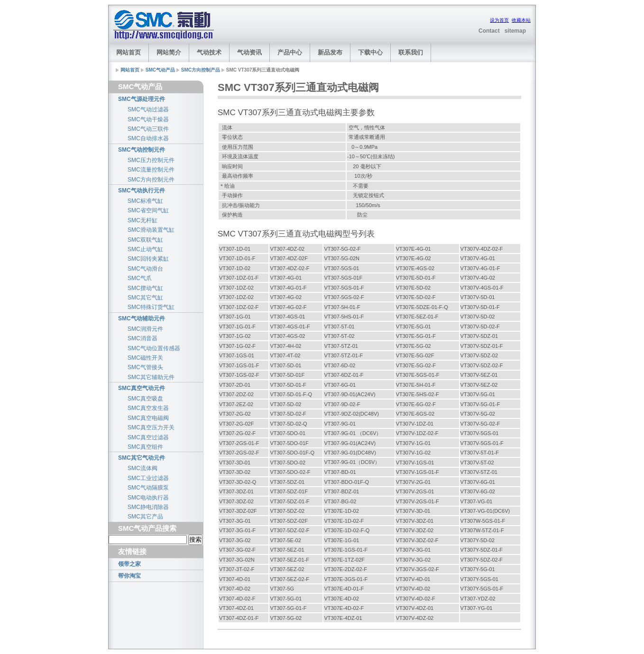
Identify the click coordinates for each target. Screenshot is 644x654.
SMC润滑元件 (145, 329)
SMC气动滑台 (145, 269)
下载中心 (370, 52)
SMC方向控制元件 (151, 180)
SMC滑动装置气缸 (151, 230)
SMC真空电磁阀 (148, 418)
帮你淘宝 (129, 576)
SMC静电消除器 (148, 507)
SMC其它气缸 (145, 298)
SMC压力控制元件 (151, 160)
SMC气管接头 (145, 367)
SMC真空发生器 (148, 408)
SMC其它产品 (145, 517)
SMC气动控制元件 (142, 150)
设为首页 (499, 20)
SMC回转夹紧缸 (148, 259)
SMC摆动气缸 (145, 288)
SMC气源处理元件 (142, 99)
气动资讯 (249, 52)
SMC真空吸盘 (145, 399)
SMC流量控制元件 (151, 170)
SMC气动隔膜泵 (148, 488)
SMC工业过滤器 (148, 478)
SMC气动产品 (160, 70)
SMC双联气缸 (145, 240)
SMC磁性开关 (145, 358)
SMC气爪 (140, 278)
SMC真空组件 (145, 447)
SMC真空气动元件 (142, 388)
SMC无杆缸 (143, 220)
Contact (489, 31)
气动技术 (209, 52)
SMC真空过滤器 (148, 437)
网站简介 (169, 52)
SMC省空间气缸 (148, 210)
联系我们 (411, 52)
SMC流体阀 (143, 468)
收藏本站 (521, 20)
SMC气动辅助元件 (142, 318)
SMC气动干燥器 (148, 119)
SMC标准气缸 (145, 201)
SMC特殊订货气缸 (151, 307)
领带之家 (129, 564)
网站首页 (129, 52)
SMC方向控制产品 (201, 70)
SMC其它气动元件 (142, 458)
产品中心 (290, 52)
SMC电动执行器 (148, 498)
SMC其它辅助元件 (151, 377)
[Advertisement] (338, 25)
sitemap (515, 31)
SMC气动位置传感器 (154, 348)
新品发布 (330, 52)
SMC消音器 (143, 338)
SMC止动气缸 (145, 249)
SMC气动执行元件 (142, 191)
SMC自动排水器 (148, 138)
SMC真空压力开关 (151, 427)
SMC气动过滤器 (148, 109)
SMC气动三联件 (148, 129)
